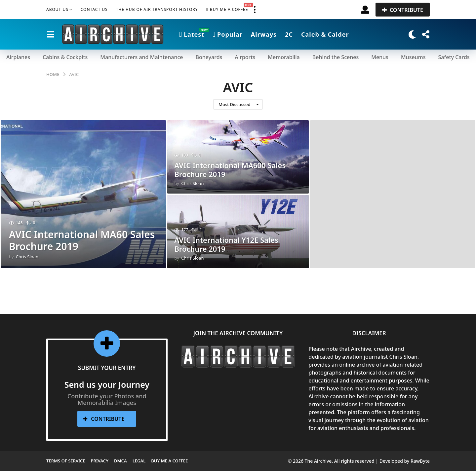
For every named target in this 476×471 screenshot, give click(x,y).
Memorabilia (284, 57)
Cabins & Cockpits (65, 57)
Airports (245, 57)
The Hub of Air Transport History (157, 9)
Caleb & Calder (325, 34)
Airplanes (18, 57)
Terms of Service (66, 461)
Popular (228, 34)
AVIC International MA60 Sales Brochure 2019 (82, 240)
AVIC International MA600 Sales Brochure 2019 (230, 170)
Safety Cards (454, 57)
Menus (380, 57)
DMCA (120, 461)
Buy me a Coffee (227, 10)
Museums (413, 57)
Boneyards (209, 57)
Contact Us (94, 9)
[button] (255, 10)
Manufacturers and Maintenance (141, 57)
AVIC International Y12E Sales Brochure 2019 (226, 245)
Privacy (100, 461)
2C (289, 34)
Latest (192, 34)
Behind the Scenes (336, 57)
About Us (57, 9)
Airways (264, 34)
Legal (139, 461)
